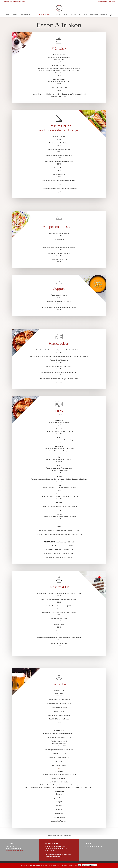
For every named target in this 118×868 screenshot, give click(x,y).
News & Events (60, 15)
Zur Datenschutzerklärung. (90, 865)
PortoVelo (11, 15)
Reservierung (112, 1)
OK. (79, 865)
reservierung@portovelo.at (15, 851)
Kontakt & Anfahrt (103, 1)
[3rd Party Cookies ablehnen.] (116, 866)
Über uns (84, 15)
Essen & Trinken (42, 15)
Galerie (73, 15)
